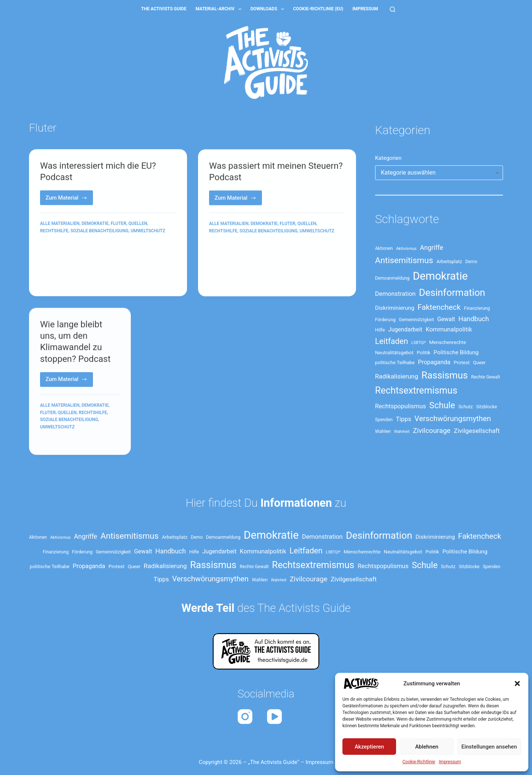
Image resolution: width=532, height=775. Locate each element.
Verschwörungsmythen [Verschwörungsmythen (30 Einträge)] (453, 419)
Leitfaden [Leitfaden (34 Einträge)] (392, 341)
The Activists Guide (164, 9)
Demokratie (95, 224)
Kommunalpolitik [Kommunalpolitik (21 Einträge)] (449, 329)
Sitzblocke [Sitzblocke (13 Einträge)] (486, 407)
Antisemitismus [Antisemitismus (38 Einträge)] (404, 260)
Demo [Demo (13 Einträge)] (471, 262)
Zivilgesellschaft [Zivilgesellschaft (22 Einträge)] (477, 431)
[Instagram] (245, 717)
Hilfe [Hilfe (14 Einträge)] (380, 330)
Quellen (138, 224)
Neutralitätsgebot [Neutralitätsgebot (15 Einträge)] (394, 352)
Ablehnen (427, 747)
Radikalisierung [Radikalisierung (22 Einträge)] (397, 376)
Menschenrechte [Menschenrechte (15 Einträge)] (447, 342)
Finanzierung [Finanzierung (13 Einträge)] (477, 308)
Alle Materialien (60, 224)
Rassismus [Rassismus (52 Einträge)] (445, 375)
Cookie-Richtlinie (419, 762)
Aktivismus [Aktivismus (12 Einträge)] (406, 248)
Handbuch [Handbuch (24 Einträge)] (474, 319)
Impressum (450, 762)
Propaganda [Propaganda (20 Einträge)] (434, 362)
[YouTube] (274, 717)
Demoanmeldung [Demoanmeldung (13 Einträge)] (392, 278)
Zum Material (69, 200)
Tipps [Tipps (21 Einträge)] (404, 419)
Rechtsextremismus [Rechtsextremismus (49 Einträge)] (416, 390)
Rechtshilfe (54, 231)
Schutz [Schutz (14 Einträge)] (465, 407)
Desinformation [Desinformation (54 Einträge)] (452, 293)
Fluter (118, 224)
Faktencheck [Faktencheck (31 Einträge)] (439, 307)
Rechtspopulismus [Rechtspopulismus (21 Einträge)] (401, 406)
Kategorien (388, 158)
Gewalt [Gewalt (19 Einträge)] (446, 319)
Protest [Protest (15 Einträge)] (462, 362)
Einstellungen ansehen (489, 747)
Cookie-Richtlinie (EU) (318, 9)
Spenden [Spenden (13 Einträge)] (384, 420)
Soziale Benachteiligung (100, 231)
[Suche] (393, 9)
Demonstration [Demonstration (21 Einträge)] (396, 294)
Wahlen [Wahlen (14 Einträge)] (383, 431)
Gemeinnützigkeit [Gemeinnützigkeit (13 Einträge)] (416, 320)
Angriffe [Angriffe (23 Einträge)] (432, 248)
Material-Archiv (220, 9)
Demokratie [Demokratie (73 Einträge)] (440, 276)
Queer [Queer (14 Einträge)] (479, 363)
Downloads (269, 9)
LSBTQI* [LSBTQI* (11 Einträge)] (419, 343)
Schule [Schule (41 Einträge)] (442, 405)
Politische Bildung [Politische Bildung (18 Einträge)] (456, 352)
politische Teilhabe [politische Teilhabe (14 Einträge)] (395, 363)
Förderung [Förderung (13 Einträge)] (385, 320)
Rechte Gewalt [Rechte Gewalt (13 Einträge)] (486, 377)
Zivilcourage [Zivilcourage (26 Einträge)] (432, 430)
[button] (517, 683)
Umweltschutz (148, 231)
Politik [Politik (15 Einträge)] (423, 352)
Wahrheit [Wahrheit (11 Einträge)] (402, 432)
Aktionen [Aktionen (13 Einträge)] (384, 248)
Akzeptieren (369, 747)
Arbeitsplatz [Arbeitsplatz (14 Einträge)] (449, 261)
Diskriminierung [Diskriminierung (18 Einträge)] (395, 308)
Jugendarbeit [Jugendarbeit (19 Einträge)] (405, 329)
